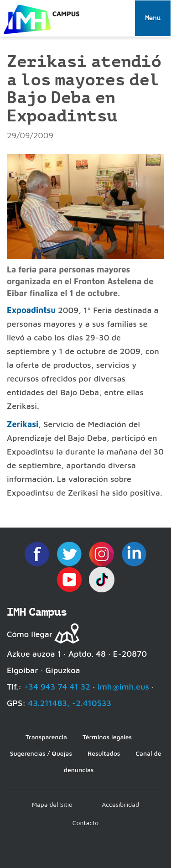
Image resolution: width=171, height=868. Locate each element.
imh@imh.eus (123, 687)
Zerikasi (23, 424)
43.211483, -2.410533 (70, 703)
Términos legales (107, 737)
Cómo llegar (30, 634)
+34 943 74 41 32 (57, 687)
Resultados (104, 753)
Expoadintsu (32, 310)
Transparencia (46, 737)
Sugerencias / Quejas (41, 753)
